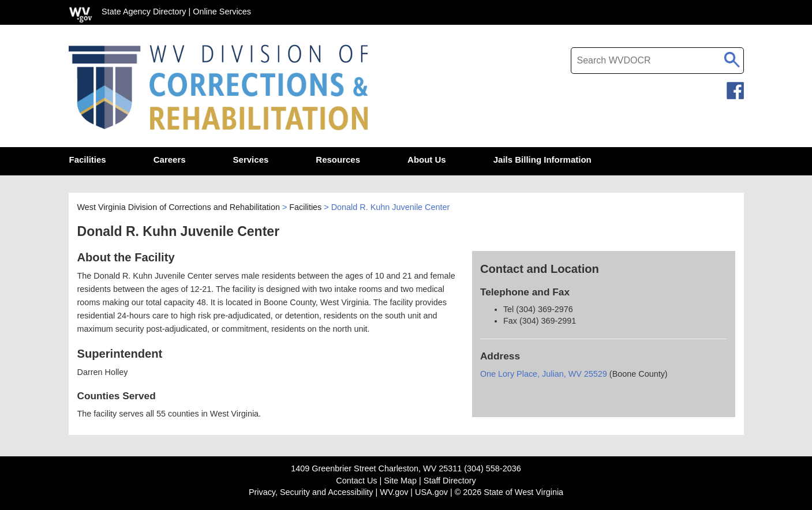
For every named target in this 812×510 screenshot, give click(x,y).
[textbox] (657, 61)
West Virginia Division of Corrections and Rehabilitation (179, 207)
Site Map (400, 481)
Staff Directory (450, 481)
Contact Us (356, 481)
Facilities (305, 207)
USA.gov (431, 492)
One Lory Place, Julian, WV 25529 (544, 374)
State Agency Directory (144, 12)
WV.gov (394, 492)
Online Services (222, 12)
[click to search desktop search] (732, 58)
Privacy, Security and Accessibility (311, 492)
